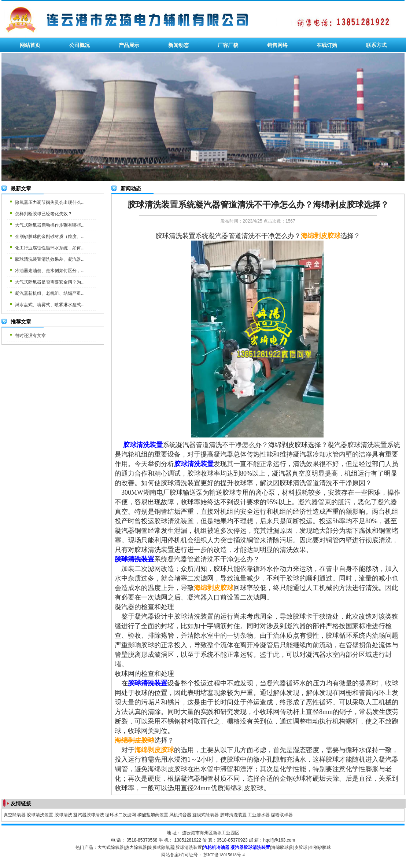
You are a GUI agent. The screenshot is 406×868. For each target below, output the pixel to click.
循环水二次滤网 (121, 815)
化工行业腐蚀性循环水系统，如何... (50, 248)
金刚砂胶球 (320, 847)
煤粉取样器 (282, 815)
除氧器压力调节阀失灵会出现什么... (50, 202)
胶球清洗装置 (40, 815)
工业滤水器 (259, 815)
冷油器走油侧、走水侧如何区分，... (50, 271)
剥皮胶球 (299, 847)
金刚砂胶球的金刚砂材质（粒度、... (50, 237)
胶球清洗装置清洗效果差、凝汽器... (50, 259)
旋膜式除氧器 (206, 815)
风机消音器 (180, 815)
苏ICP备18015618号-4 (224, 855)
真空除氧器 (15, 815)
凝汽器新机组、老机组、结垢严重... (50, 293)
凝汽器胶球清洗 (89, 815)
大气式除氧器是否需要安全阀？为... (50, 282)
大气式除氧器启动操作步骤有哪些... (50, 225)
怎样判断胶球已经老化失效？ (44, 214)
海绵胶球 (280, 847)
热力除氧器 (136, 847)
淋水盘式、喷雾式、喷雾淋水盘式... (50, 305)
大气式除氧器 (111, 847)
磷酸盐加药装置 (153, 815)
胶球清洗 (63, 815)
